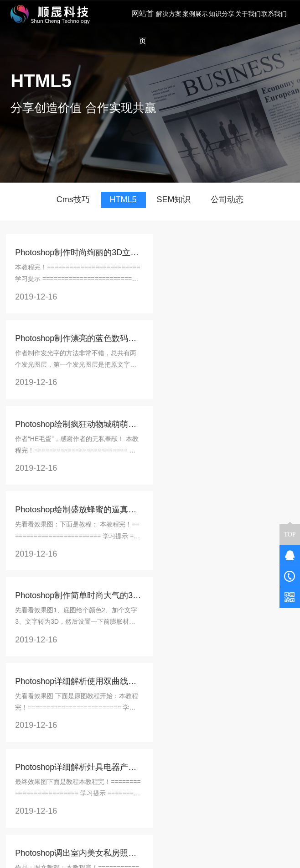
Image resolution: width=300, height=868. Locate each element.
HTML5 (123, 200)
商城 (74, 731)
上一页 (46, 679)
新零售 (65, 744)
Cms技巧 (73, 200)
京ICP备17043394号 (239, 847)
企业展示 (68, 783)
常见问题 (117, 731)
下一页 (154, 679)
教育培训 (68, 770)
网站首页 (142, 27)
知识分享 (119, 719)
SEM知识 (173, 200)
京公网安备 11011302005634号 (150, 858)
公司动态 (227, 200)
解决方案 (70, 719)
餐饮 (62, 731)
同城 (81, 744)
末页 (182, 679)
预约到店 (68, 757)
